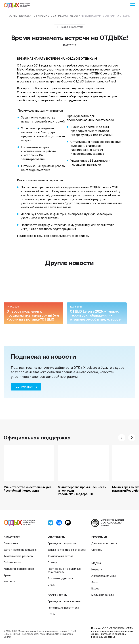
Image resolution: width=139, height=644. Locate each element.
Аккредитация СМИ (103, 576)
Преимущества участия (62, 543)
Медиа (96, 563)
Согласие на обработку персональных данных (109, 635)
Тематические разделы (18, 556)
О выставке (12, 537)
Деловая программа (104, 543)
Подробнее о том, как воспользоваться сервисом (53, 236)
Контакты (10, 581)
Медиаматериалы (103, 595)
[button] (122, 438)
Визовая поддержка (60, 578)
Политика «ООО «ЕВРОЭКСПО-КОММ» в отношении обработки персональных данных (112, 631)
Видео (95, 588)
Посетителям (58, 595)
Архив (7, 575)
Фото (95, 582)
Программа (99, 537)
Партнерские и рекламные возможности (64, 570)
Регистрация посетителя (63, 608)
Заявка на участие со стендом (67, 550)
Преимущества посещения (64, 601)
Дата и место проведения (20, 550)
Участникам (57, 537)
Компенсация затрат (60, 556)
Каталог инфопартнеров (19, 569)
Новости (97, 569)
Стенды (52, 562)
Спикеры (97, 550)
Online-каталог (13, 562)
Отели (51, 585)
